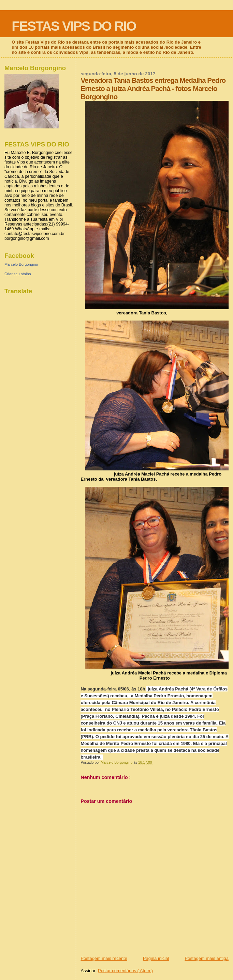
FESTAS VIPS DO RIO (74, 26)
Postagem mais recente (104, 958)
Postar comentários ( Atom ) (125, 971)
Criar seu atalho (18, 274)
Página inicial (156, 958)
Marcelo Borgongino (21, 264)
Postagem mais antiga (207, 958)
